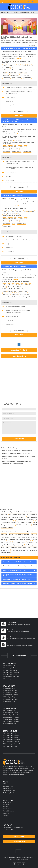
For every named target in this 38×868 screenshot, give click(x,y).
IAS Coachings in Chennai (10, 670)
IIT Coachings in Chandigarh (11, 699)
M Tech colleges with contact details (16, 547)
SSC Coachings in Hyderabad (11, 717)
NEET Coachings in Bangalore (11, 742)
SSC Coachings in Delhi (10, 711)
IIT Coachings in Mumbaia (10, 690)
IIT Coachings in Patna (9, 701)
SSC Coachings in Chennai (10, 715)
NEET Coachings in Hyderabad (11, 740)
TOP (18, 851)
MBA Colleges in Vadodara (25, 522)
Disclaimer (6, 813)
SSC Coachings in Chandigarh (11, 722)
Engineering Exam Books (10, 793)
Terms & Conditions (9, 811)
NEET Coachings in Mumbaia (11, 735)
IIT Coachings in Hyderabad (11, 695)
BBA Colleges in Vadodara (17, 514)
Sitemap (6, 815)
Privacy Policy (7, 809)
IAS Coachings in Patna (10, 679)
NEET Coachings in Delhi (10, 733)
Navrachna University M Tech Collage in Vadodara (17, 453)
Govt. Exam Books (8, 786)
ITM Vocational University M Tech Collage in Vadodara (18, 450)
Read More (32, 46)
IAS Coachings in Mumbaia (11, 668)
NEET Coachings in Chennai (11, 737)
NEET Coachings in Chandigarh (12, 744)
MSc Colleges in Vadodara (23, 525)
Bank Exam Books (8, 788)
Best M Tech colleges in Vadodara (11, 532)
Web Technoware (23, 860)
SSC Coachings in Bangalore (11, 719)
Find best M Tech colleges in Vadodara (20, 540)
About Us (6, 807)
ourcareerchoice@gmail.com (15, 827)
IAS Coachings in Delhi (9, 666)
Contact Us (6, 804)
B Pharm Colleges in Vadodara (12, 512)
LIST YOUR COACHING (19, 655)
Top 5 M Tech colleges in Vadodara (19, 534)
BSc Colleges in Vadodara (17, 517)
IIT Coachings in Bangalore (10, 697)
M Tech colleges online (19, 542)
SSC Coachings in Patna (10, 724)
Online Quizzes (7, 802)
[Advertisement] (19, 380)
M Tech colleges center (18, 550)
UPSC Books (7, 784)
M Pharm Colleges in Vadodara (25, 520)
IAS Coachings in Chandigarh (11, 677)
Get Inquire (19, 112)
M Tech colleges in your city (15, 545)
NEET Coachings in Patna (10, 746)
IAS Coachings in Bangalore (11, 674)
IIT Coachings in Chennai (10, 693)
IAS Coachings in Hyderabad (11, 672)
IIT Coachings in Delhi (9, 688)
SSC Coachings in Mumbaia (11, 713)
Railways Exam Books (9, 791)
